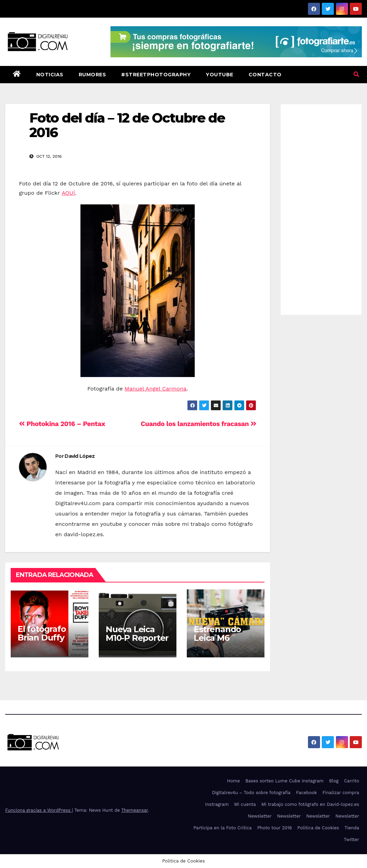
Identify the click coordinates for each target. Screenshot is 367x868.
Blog (334, 781)
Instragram (217, 804)
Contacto (265, 75)
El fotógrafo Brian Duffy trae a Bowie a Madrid (46, 642)
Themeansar (134, 810)
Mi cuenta (245, 804)
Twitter (351, 840)
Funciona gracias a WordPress (38, 810)
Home (234, 781)
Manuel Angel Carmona (156, 389)
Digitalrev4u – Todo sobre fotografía (251, 793)
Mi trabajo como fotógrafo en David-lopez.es (310, 804)
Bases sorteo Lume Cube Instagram (285, 781)
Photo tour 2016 (274, 828)
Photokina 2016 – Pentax (62, 424)
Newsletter (260, 816)
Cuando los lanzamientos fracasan (199, 424)
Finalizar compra (341, 793)
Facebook (306, 793)
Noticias (50, 75)
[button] (356, 74)
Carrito (351, 781)
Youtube (220, 75)
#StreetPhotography (156, 75)
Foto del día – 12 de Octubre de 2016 (127, 125)
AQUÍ (68, 193)
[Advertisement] (321, 208)
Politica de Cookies (318, 828)
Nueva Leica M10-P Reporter (137, 634)
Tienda (352, 828)
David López (80, 456)
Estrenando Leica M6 (217, 634)
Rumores (93, 75)
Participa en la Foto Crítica (223, 828)
